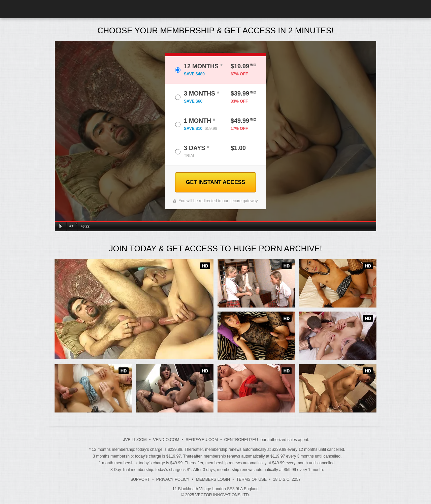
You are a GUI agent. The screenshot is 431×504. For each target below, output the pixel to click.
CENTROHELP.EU (241, 440)
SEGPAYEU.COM (202, 440)
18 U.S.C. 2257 (287, 479)
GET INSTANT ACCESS (215, 182)
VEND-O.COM (166, 440)
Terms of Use (252, 479)
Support (140, 479)
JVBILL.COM (135, 440)
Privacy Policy (173, 479)
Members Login (213, 479)
